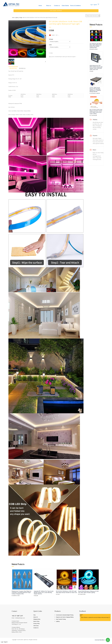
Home (13, 18)
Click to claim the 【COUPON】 (56, 11)
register (95, 5)
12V (24, 18)
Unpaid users (81, 615)
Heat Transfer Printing (61, 619)
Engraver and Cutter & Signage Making (65, 617)
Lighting (17, 18)
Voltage (21, 18)
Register (6, 642)
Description (13, 68)
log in (92, 5)
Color (50, 45)
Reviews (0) (22, 68)
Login (2, 642)
